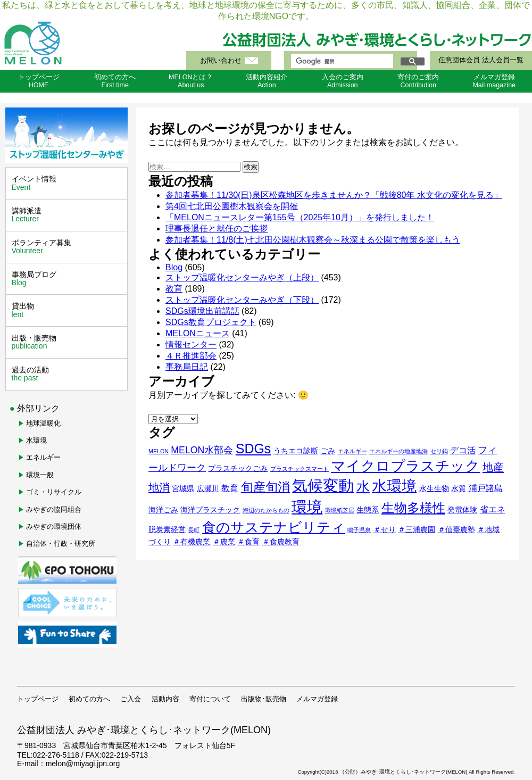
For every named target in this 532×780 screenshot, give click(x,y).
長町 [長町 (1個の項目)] (194, 530)
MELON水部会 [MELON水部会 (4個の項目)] (202, 450)
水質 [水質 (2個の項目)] (459, 488)
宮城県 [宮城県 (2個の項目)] (183, 488)
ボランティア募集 (68, 247)
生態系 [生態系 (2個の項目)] (368, 510)
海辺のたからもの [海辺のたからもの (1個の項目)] (266, 510)
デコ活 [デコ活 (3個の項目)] (463, 450)
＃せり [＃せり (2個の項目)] (385, 529)
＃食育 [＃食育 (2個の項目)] (248, 542)
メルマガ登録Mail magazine (494, 81)
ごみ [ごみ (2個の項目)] (328, 451)
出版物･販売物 (264, 699)
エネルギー (43, 457)
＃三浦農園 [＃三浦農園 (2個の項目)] (417, 529)
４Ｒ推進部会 (191, 356)
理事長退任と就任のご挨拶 (217, 229)
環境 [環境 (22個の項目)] (307, 507)
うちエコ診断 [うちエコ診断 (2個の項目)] (296, 451)
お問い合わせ (221, 61)
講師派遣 (68, 215)
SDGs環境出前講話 (202, 311)
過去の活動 (68, 374)
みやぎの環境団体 (54, 526)
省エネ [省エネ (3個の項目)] (493, 509)
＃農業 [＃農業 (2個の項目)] (224, 542)
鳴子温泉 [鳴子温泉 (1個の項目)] (359, 530)
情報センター (191, 345)
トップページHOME (39, 81)
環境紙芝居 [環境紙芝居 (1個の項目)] (340, 510)
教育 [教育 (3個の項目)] (230, 488)
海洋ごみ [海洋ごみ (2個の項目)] (163, 510)
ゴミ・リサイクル (54, 492)
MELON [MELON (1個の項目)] (159, 451)
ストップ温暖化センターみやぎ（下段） (242, 300)
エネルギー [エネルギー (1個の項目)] (352, 451)
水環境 (36, 440)
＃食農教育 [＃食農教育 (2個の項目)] (281, 542)
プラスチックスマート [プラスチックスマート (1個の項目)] (300, 469)
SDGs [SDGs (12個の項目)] (253, 449)
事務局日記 (187, 367)
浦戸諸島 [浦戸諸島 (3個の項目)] (486, 488)
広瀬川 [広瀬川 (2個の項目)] (208, 488)
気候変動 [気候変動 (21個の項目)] (323, 486)
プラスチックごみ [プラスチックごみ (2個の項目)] (238, 468)
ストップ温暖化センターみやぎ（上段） (242, 277)
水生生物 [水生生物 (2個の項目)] (434, 488)
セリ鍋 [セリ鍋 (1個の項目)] (439, 451)
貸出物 (68, 310)
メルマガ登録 (317, 699)
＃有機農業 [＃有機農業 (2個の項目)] (192, 542)
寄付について (210, 699)
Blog (174, 267)
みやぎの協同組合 (54, 509)
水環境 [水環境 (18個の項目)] (394, 486)
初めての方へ (89, 699)
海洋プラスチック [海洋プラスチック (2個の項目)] (210, 510)
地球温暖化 (43, 423)
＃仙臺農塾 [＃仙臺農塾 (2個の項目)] (456, 529)
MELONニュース (198, 333)
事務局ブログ (68, 279)
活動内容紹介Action (267, 81)
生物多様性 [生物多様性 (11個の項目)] (413, 508)
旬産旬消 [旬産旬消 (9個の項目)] (265, 487)
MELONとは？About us (191, 81)
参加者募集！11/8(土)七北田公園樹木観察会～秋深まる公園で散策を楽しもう (313, 240)
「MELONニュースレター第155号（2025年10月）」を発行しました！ (300, 217)
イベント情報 (68, 183)
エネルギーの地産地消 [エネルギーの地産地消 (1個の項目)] (398, 451)
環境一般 (40, 475)
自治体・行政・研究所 (61, 543)
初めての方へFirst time (115, 81)
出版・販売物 (68, 342)
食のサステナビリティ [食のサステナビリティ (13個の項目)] (274, 527)
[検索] (341, 61)
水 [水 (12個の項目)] (363, 486)
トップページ (38, 699)
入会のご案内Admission (343, 81)
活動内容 (165, 699)
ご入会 (131, 699)
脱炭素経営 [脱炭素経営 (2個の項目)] (167, 529)
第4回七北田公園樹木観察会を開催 (232, 206)
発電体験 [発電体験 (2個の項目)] (462, 510)
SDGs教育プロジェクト (211, 322)
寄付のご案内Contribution (418, 81)
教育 (174, 289)
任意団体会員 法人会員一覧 (481, 60)
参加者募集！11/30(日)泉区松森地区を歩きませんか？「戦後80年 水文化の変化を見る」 (334, 195)
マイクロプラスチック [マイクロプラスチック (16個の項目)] (405, 466)
